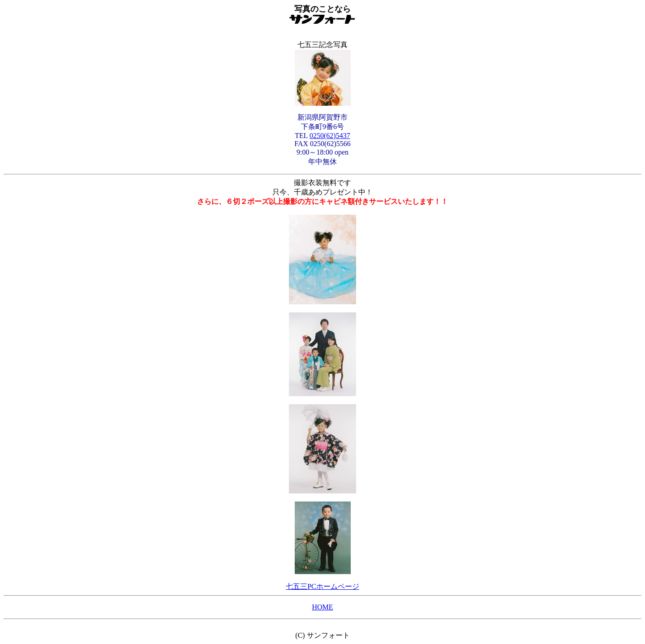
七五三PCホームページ (322, 586)
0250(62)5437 (330, 136)
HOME (322, 607)
